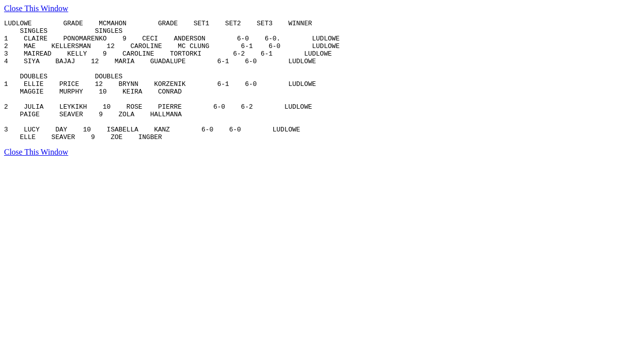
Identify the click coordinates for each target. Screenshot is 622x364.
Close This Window (36, 8)
